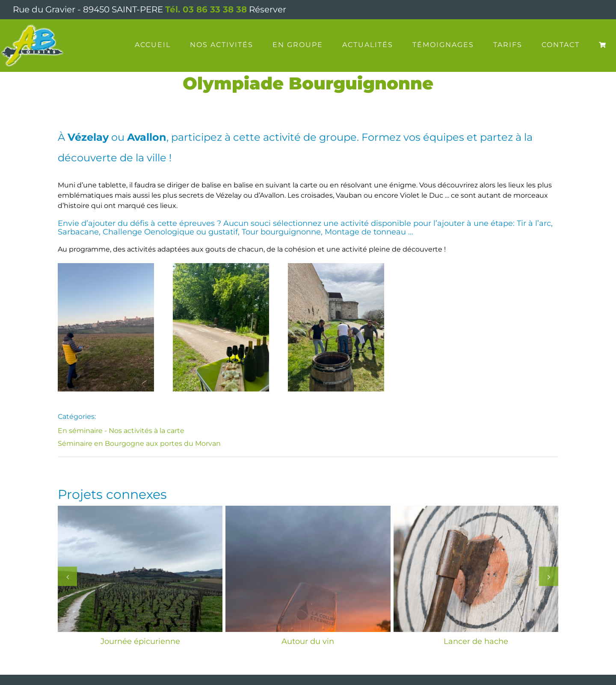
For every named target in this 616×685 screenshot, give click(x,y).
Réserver (268, 9)
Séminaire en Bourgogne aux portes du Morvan (139, 443)
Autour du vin (308, 641)
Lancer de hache (476, 641)
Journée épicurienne (140, 641)
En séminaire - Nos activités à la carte (121, 431)
